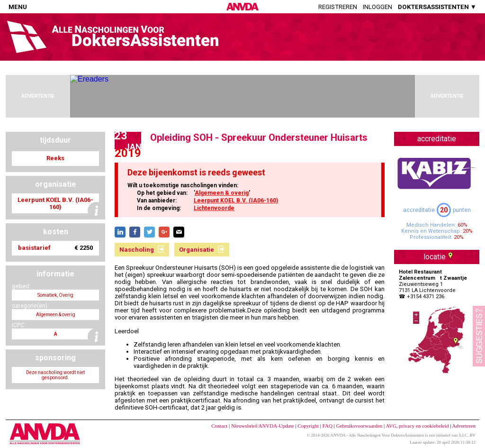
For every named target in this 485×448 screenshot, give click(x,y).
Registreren (338, 7)
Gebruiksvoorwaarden (359, 426)
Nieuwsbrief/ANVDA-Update (263, 426)
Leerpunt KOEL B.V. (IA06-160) (236, 201)
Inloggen (377, 7)
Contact (219, 426)
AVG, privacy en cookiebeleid (417, 426)
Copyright (308, 426)
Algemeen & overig (222, 193)
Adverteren (464, 426)
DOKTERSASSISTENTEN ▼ (437, 7)
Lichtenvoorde (214, 208)
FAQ (328, 426)
